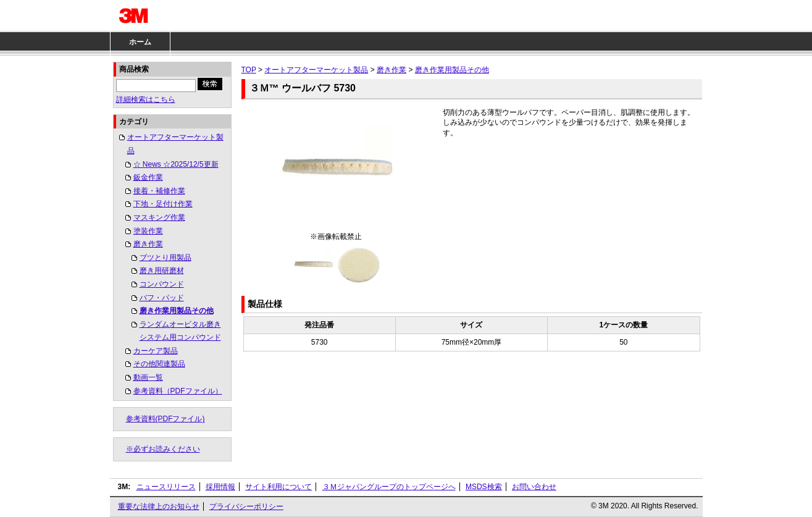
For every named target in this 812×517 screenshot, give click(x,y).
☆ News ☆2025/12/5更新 (176, 164)
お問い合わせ (534, 487)
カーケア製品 (156, 351)
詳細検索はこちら (146, 99)
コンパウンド (162, 284)
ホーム (140, 42)
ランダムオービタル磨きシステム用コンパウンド (180, 331)
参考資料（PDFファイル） (178, 391)
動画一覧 (148, 377)
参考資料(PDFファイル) (165, 419)
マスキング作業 (159, 217)
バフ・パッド (162, 298)
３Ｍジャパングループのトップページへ (389, 487)
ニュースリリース (166, 487)
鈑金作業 (148, 177)
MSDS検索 (484, 487)
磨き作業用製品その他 (177, 311)
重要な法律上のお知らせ (159, 506)
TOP (249, 70)
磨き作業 (148, 244)
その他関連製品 (159, 364)
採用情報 (220, 487)
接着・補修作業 (159, 191)
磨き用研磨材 (162, 271)
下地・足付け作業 (163, 204)
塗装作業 (148, 231)
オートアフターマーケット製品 (175, 144)
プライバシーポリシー (246, 506)
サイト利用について (278, 487)
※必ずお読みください (163, 449)
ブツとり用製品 (165, 258)
